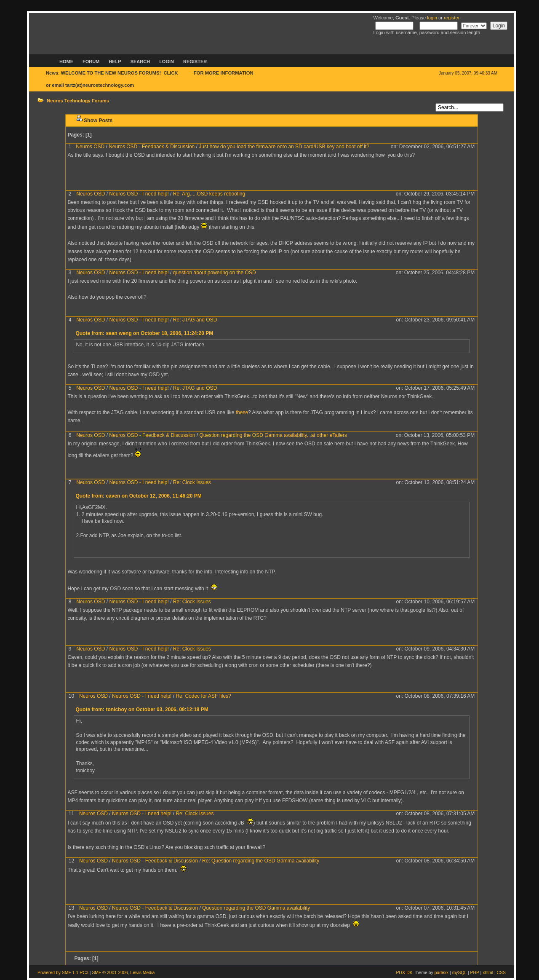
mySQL (459, 973)
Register (195, 62)
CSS (501, 973)
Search (140, 62)
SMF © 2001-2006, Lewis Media (123, 973)
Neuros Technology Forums (78, 101)
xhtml (488, 973)
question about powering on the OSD (215, 273)
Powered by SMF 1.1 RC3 (63, 973)
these (242, 412)
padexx (442, 973)
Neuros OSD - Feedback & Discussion (152, 147)
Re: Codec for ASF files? (203, 696)
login (432, 18)
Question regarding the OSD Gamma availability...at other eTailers (273, 435)
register (452, 18)
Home (66, 62)
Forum (91, 62)
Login (167, 62)
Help (115, 62)
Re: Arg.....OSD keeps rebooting (209, 194)
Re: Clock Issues (192, 482)
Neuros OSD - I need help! (139, 194)
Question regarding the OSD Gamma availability (256, 908)
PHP (475, 973)
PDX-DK (404, 973)
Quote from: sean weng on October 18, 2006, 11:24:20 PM (144, 333)
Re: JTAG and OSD (195, 320)
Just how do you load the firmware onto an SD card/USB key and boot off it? (284, 147)
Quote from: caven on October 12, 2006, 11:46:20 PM (138, 496)
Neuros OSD (90, 147)
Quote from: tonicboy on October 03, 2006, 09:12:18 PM (142, 710)
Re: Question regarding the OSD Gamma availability (261, 861)
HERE (186, 73)
